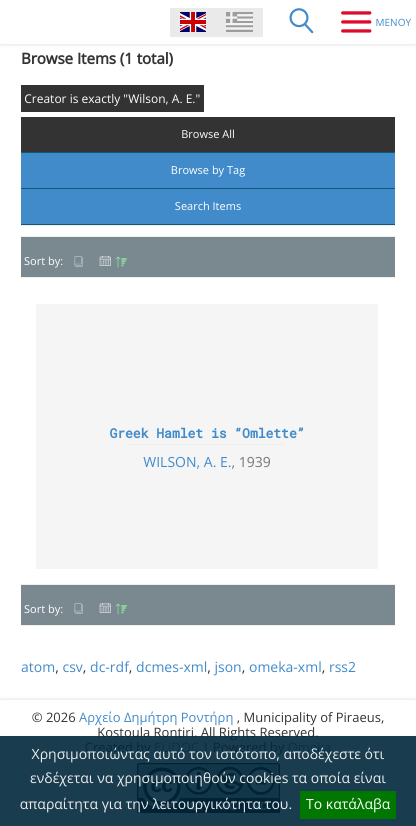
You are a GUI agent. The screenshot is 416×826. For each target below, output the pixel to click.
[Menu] (368, 22)
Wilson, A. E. (187, 462)
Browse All (208, 134)
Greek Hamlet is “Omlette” (206, 433)
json (227, 667)
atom (38, 667)
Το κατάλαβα (348, 804)
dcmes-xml (171, 667)
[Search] (302, 22)
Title (79, 261)
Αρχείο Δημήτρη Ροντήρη (156, 717)
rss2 (342, 667)
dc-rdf (109, 667)
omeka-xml (285, 667)
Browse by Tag (208, 170)
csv (72, 667)
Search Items (208, 206)
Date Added (113, 261)
